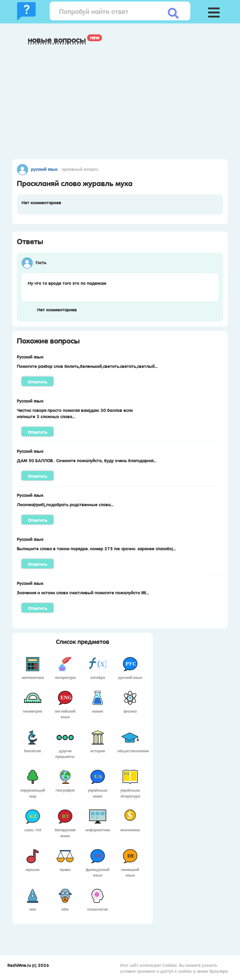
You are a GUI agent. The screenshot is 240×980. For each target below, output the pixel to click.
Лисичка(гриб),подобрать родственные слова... (65, 504)
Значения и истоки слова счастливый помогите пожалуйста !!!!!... (83, 592)
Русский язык (44, 169)
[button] (214, 11)
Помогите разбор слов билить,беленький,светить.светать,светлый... (87, 366)
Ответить (37, 381)
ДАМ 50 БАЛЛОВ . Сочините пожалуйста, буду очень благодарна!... (87, 460)
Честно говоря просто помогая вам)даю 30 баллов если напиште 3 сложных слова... (75, 413)
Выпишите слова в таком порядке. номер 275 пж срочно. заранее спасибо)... (96, 548)
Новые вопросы (57, 40)
